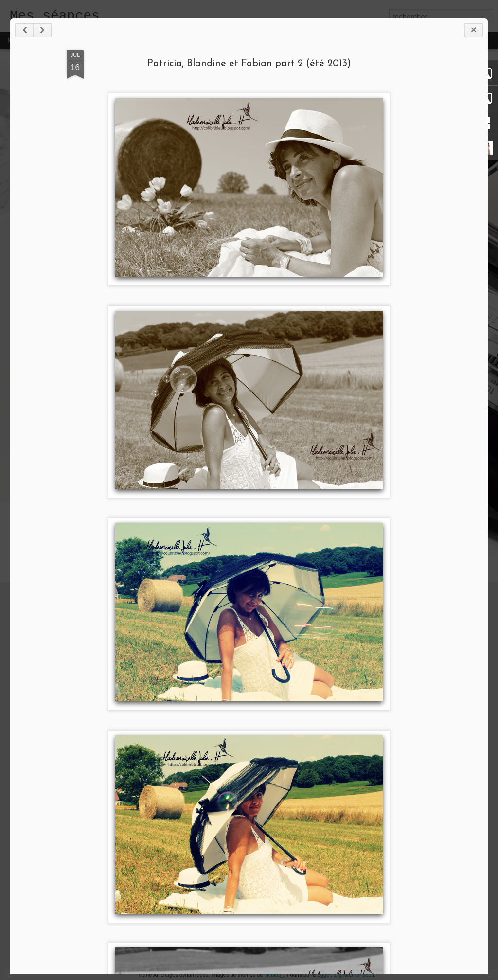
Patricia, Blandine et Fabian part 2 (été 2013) (249, 64)
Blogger (322, 975)
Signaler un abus (354, 975)
